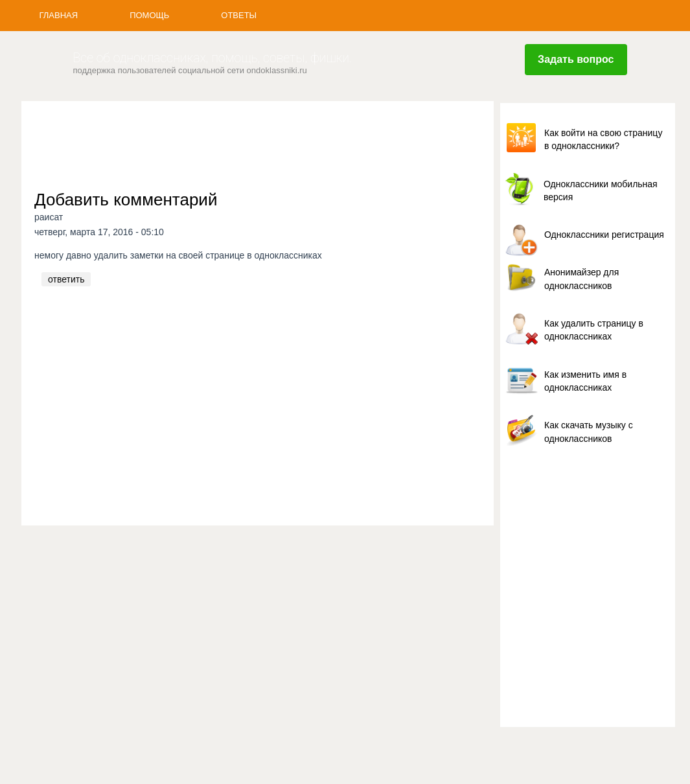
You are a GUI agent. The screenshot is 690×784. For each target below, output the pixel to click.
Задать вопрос (576, 59)
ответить (66, 279)
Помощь (149, 15)
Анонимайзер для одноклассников (581, 279)
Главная (59, 15)
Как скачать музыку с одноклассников (589, 432)
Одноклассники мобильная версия (601, 190)
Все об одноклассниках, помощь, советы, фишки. (213, 58)
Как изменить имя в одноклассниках (585, 381)
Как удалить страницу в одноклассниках (594, 330)
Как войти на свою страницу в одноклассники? (603, 139)
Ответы (239, 15)
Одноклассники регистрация (604, 235)
